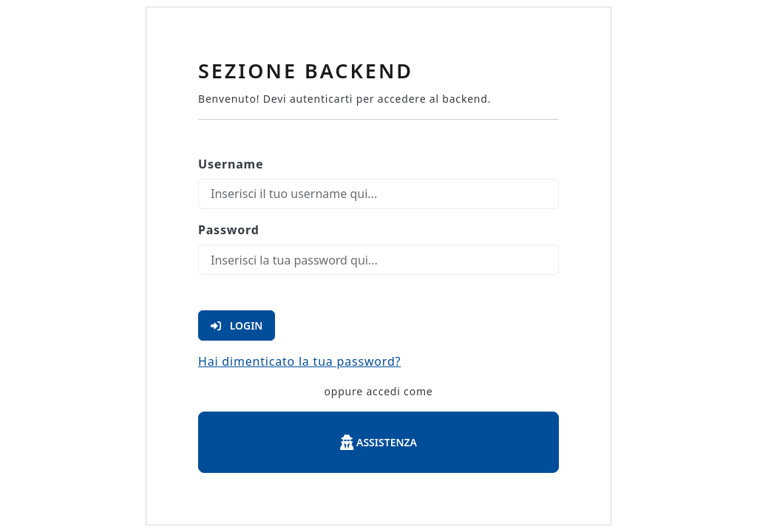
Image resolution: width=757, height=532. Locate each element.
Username (231, 164)
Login (237, 325)
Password (229, 230)
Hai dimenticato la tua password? (299, 361)
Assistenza (378, 442)
